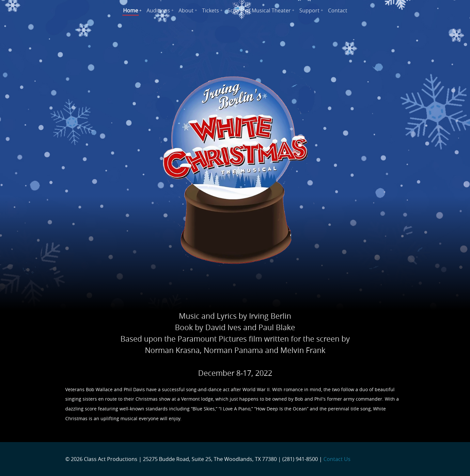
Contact (338, 10)
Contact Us (337, 459)
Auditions (158, 10)
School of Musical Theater (259, 10)
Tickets (211, 10)
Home (131, 10)
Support (309, 10)
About (186, 10)
